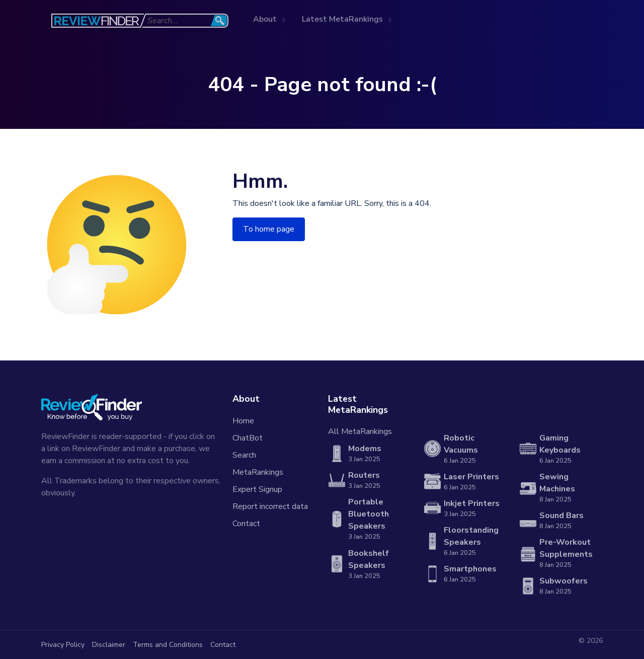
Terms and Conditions (168, 645)
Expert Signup (257, 489)
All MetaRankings (360, 431)
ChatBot (248, 438)
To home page (269, 229)
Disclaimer (109, 645)
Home (243, 421)
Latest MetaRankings (343, 19)
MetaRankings (258, 472)
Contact (246, 524)
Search (244, 455)
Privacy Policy (63, 645)
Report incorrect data (270, 506)
